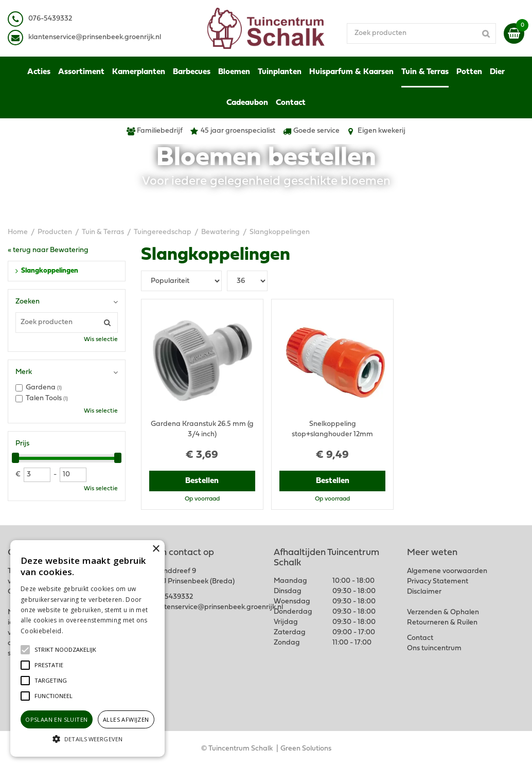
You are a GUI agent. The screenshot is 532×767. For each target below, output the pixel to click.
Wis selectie (101, 340)
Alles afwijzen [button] (126, 719)
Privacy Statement (438, 582)
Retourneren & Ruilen (442, 623)
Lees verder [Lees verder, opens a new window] (82, 631)
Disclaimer (424, 592)
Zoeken (28, 302)
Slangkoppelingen (50, 271)
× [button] (156, 549)
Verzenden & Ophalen (443, 612)
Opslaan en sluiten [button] (56, 719)
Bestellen (202, 481)
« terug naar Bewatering (48, 250)
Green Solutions (306, 749)
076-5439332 (171, 597)
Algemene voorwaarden (447, 571)
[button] (65, 650)
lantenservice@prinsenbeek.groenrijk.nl (96, 37)
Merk (24, 372)
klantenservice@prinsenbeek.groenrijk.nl (217, 607)
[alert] (87, 648)
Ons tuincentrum (434, 648)
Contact (420, 638)
